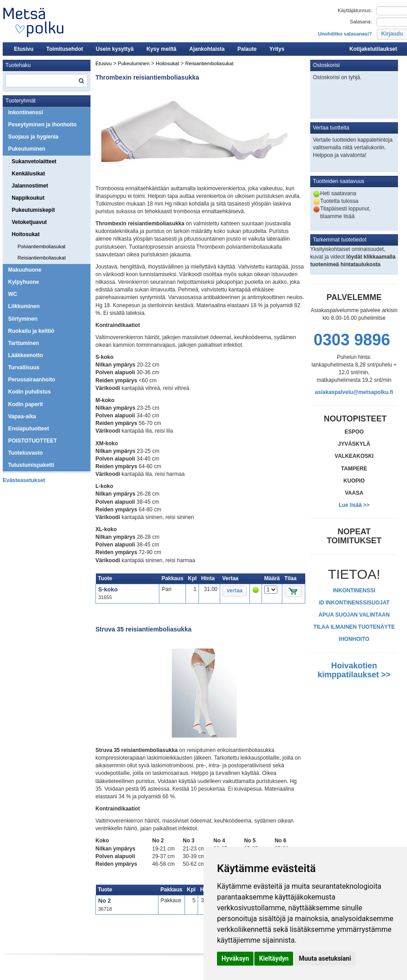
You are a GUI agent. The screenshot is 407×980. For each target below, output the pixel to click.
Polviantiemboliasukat (41, 246)
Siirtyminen (23, 319)
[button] (235, 591)
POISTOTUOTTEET (32, 441)
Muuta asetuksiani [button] (325, 958)
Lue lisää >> (354, 505)
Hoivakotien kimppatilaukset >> (354, 670)
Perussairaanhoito (32, 380)
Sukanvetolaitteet (34, 161)
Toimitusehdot (65, 49)
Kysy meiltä (161, 49)
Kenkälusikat (28, 174)
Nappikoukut (28, 198)
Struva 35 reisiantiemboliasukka (143, 629)
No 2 (104, 901)
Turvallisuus (24, 367)
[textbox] (47, 81)
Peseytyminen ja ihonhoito (42, 125)
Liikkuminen (24, 306)
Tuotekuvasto (25, 453)
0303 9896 (352, 340)
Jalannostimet (30, 186)
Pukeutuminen (27, 149)
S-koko (108, 589)
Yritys (277, 49)
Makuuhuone (25, 270)
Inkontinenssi (25, 112)
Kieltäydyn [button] (274, 958)
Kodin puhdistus (29, 392)
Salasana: (361, 22)
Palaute (247, 49)
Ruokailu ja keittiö (31, 331)
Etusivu (24, 49)
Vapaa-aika (22, 416)
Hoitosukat (26, 234)
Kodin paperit (25, 404)
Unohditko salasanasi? (345, 34)
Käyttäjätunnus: (355, 10)
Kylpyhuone (24, 282)
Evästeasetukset (24, 480)
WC (13, 294)
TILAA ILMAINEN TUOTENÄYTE (354, 627)
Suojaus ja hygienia (33, 137)
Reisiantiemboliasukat (42, 258)
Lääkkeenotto (25, 355)
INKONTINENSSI (354, 591)
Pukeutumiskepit (33, 210)
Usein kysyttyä (115, 49)
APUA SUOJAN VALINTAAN (354, 615)
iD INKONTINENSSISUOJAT (354, 603)
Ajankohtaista (207, 49)
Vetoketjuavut (29, 222)
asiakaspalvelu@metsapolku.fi (354, 392)
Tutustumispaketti (31, 465)
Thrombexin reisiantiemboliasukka (147, 77)
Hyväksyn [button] (235, 958)
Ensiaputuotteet (29, 429)
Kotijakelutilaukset (373, 49)
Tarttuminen (23, 343)
